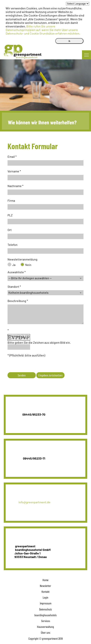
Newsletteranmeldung (22, 259)
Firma (11, 200)
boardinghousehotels (45, 615)
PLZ (10, 215)
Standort (13, 287)
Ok (69, 41)
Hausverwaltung (45, 627)
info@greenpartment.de (30, 502)
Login (45, 597)
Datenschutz (45, 609)
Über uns (45, 632)
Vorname (13, 171)
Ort (10, 230)
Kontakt (45, 592)
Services (46, 621)
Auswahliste (16, 272)
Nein (28, 265)
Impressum (46, 603)
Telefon (13, 245)
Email (11, 157)
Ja (14, 265)
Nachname (15, 186)
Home (45, 580)
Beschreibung (17, 301)
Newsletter (45, 586)
